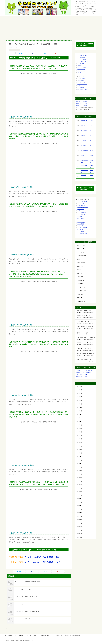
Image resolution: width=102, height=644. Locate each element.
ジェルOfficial (81, 63)
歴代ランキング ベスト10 (82, 106)
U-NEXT (83, 135)
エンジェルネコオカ (82, 84)
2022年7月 (79, 432)
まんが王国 (83, 140)
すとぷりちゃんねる (82, 234)
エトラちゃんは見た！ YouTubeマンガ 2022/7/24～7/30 (27, 589)
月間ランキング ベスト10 (82, 104)
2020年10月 (80, 506)
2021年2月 (79, 492)
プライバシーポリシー (81, 375)
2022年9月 (79, 425)
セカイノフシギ (81, 69)
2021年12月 (80, 456)
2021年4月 (79, 485)
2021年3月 (79, 488)
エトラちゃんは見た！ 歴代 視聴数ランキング (43, 562)
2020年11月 (80, 502)
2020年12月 (80, 499)
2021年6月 (79, 478)
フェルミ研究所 (81, 78)
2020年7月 (79, 516)
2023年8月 (79, 386)
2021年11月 (80, 460)
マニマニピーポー (82, 59)
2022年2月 (79, 449)
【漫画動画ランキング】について (84, 371)
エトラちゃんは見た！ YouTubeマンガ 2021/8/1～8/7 (26, 597)
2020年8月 (79, 513)
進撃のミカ (80, 86)
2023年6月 (79, 393)
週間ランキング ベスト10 (82, 102)
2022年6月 (79, 435)
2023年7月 (79, 390)
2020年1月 (79, 537)
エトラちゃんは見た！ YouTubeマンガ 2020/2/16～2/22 (27, 604)
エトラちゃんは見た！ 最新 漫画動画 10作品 (42, 557)
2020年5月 (79, 523)
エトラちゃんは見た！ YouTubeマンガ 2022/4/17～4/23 (20, 628)
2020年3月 (79, 530)
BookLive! (83, 125)
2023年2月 (79, 407)
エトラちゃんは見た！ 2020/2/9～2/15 (23, 619)
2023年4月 (79, 400)
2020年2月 (79, 534)
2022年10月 (80, 421)
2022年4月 (79, 443)
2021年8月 (79, 471)
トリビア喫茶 (81, 88)
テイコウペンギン (82, 82)
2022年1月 (79, 453)
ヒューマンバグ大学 (82, 56)
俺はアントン (81, 73)
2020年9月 (79, 509)
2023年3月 (79, 404)
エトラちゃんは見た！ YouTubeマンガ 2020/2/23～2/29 (27, 611)
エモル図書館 (81, 80)
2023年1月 (79, 411)
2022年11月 (80, 418)
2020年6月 (79, 520)
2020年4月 (79, 527)
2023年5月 (79, 397)
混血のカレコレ (81, 71)
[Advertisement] (51, 28)
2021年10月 (80, 464)
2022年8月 (79, 428)
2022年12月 (80, 414)
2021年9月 (79, 467)
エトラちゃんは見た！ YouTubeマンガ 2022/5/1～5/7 (59, 628)
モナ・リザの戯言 (82, 67)
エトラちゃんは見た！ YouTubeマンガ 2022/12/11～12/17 (27, 582)
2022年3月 (79, 446)
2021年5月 (79, 481)
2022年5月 (79, 439)
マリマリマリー (81, 58)
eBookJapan (84, 120)
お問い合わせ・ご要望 (81, 376)
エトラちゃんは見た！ (14, 50)
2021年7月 (79, 474)
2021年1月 (79, 495)
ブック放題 (83, 175)
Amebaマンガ (84, 165)
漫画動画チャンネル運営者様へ (84, 373)
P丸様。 (79, 65)
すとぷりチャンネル (82, 90)
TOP (22, 635)
